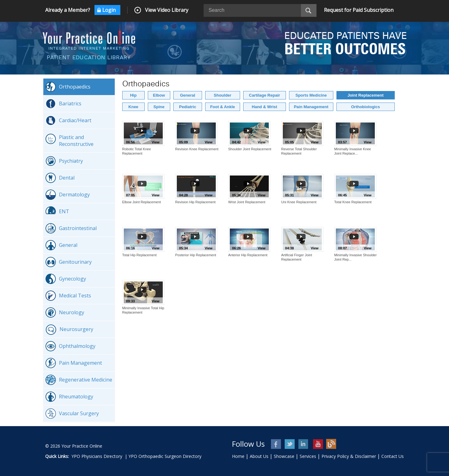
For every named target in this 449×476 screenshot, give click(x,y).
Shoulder (223, 95)
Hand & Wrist (265, 107)
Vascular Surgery (72, 413)
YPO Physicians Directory (97, 456)
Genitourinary (69, 262)
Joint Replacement (365, 95)
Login (109, 10)
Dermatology (68, 195)
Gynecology (66, 279)
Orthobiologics (365, 107)
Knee (133, 107)
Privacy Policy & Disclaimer (349, 456)
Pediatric (188, 107)
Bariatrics (63, 104)
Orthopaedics (68, 87)
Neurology (65, 313)
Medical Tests (68, 296)
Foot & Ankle (223, 107)
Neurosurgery (69, 330)
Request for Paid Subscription (359, 10)
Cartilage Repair (264, 95)
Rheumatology (69, 397)
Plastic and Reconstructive (70, 141)
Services (308, 456)
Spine (159, 107)
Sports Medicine (311, 95)
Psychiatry (64, 161)
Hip (133, 95)
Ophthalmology (70, 346)
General (61, 245)
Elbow (159, 95)
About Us (259, 456)
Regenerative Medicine (79, 380)
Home (238, 456)
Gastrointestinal (71, 228)
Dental (60, 178)
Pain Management (74, 363)
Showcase (284, 456)
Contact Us (393, 456)
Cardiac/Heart (68, 120)
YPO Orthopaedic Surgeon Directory (165, 456)
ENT (57, 212)
